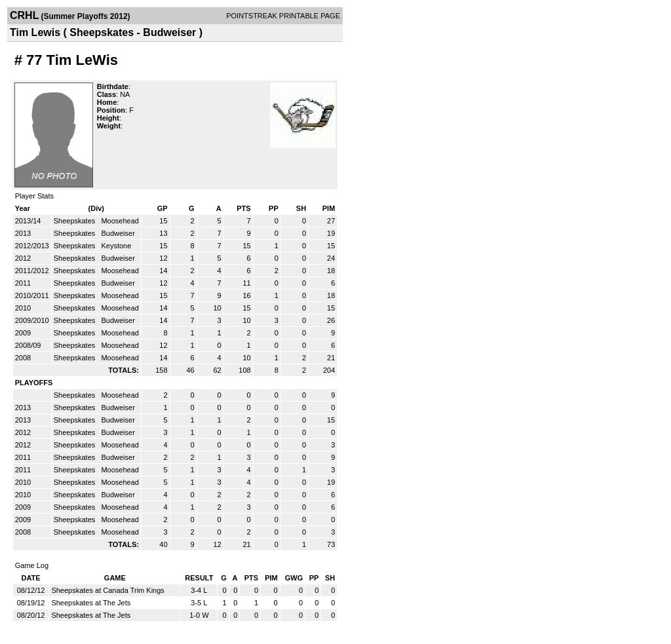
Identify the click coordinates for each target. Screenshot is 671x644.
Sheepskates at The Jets (91, 603)
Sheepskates (76, 221)
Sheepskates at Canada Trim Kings (107, 590)
